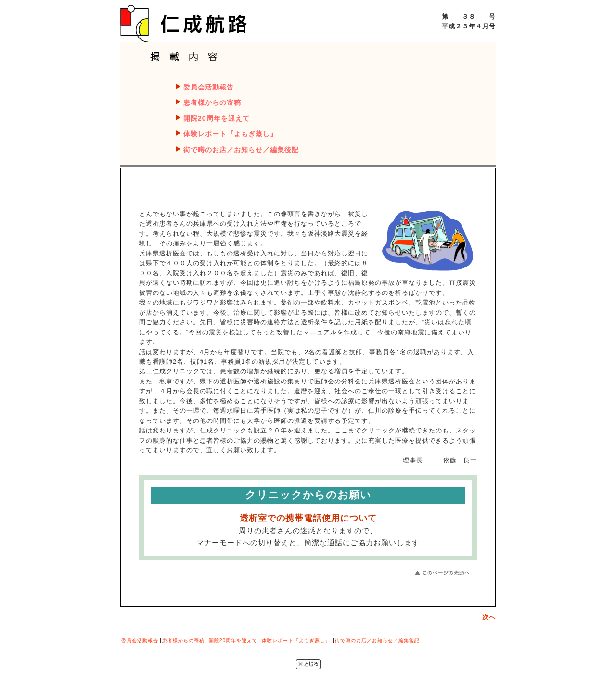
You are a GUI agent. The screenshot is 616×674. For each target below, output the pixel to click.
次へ (489, 617)
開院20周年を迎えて (217, 118)
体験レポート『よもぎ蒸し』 (230, 134)
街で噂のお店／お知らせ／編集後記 (241, 150)
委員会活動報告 (209, 87)
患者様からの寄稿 (212, 102)
